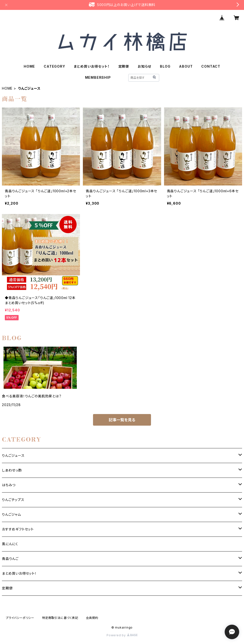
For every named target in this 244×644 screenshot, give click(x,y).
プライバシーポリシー (20, 618)
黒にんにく (10, 544)
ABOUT (186, 66)
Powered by (122, 635)
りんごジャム (11, 514)
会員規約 (92, 618)
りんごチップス (13, 500)
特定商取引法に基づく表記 (60, 618)
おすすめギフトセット (18, 529)
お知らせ (144, 66)
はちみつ (9, 485)
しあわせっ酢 (12, 470)
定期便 (124, 66)
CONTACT (211, 66)
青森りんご (10, 559)
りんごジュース (13, 455)
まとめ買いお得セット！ (92, 66)
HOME (29, 66)
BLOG (165, 66)
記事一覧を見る (122, 420)
